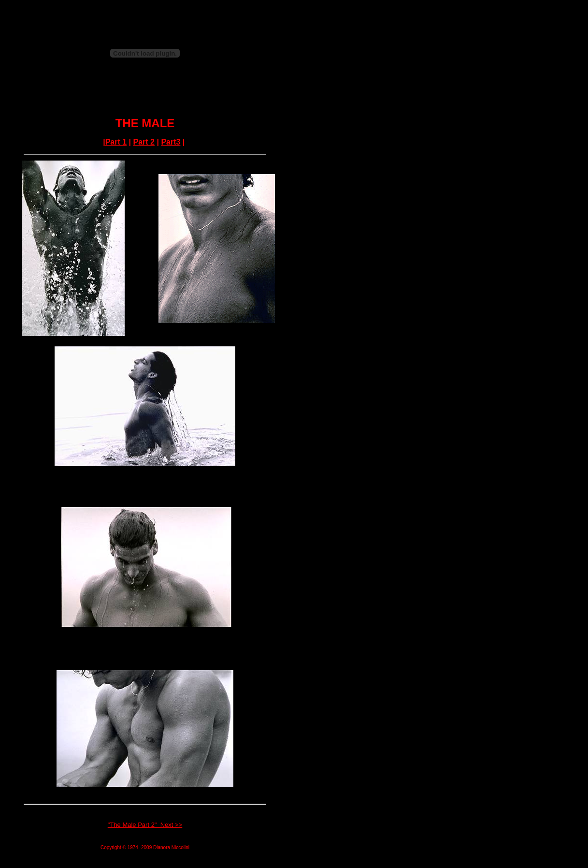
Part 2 (144, 142)
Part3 (171, 142)
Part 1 (116, 142)
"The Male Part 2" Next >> (145, 825)
